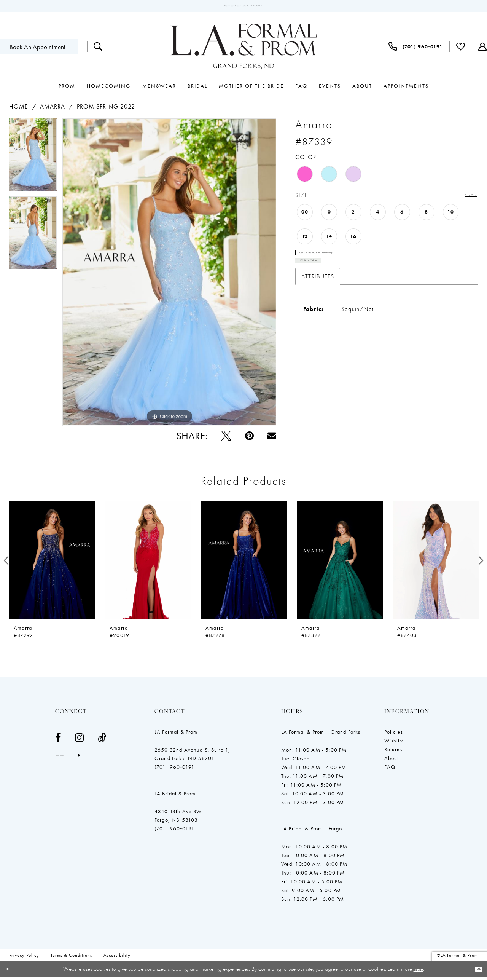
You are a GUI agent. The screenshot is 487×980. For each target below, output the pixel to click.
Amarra (53, 110)
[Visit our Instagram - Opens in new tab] (80, 741)
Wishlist (394, 744)
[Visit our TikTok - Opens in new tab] (102, 741)
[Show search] (98, 50)
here (418, 972)
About (392, 761)
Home (19, 110)
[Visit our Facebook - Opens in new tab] (58, 741)
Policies (394, 735)
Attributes (318, 297)
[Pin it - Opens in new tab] (249, 439)
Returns (393, 752)
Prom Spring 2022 (106, 110)
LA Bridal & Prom (175, 796)
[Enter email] (84, 761)
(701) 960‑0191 (174, 770)
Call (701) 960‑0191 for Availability (345, 262)
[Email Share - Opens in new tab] (272, 439)
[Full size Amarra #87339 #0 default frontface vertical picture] (169, 276)
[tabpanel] (33, 161)
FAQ (390, 770)
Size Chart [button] (463, 199)
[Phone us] (416, 50)
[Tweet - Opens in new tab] (226, 439)
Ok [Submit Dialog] (475, 972)
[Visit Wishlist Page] (461, 50)
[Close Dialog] (11, 972)
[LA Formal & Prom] (243, 50)
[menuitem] (98, 50)
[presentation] (52, 563)
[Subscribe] (109, 761)
